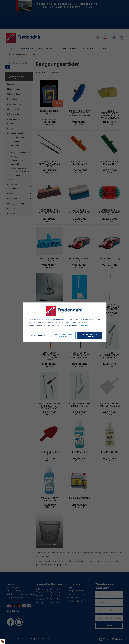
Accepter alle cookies (90, 335)
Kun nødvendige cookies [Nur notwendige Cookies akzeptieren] (63, 335)
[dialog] (64, 322)
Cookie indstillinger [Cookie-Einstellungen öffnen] (37, 335)
